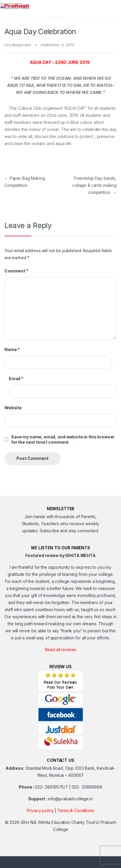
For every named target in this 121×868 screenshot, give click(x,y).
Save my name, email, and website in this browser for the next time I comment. (63, 439)
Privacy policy (40, 810)
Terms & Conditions (76, 810)
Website (13, 408)
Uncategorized (18, 45)
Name (12, 349)
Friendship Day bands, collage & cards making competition (94, 185)
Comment (16, 271)
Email (16, 379)
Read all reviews (61, 650)
